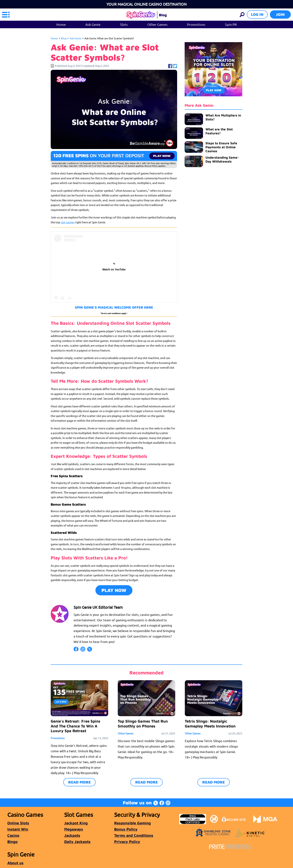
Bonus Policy (126, 829)
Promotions (196, 24)
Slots (124, 24)
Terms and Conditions (134, 835)
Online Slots (18, 823)
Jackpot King (76, 823)
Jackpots (72, 835)
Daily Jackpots (77, 842)
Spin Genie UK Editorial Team (98, 607)
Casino (13, 835)
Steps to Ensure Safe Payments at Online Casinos (221, 147)
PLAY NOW (114, 590)
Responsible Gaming (133, 823)
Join (280, 14)
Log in (257, 14)
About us (15, 863)
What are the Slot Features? (219, 131)
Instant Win (18, 829)
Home (61, 24)
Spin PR (231, 24)
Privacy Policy (127, 842)
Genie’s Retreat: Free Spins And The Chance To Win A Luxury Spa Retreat (76, 726)
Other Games (157, 24)
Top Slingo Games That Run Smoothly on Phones (143, 723)
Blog (64, 38)
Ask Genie (93, 24)
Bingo (12, 842)
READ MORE (79, 782)
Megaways (74, 829)
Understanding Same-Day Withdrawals (222, 159)
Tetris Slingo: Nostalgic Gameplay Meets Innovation (210, 723)
